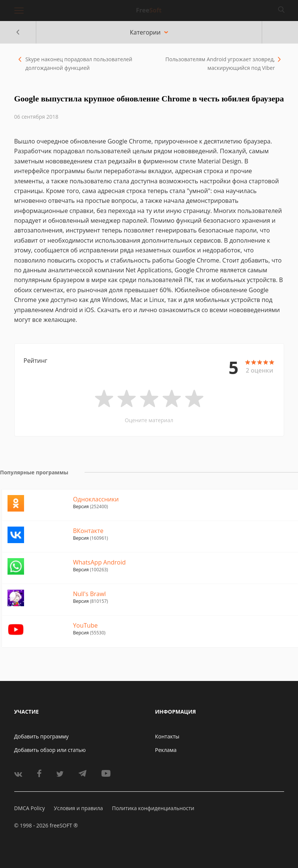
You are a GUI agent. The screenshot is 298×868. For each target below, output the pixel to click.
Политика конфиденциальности (153, 808)
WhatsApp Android (99, 562)
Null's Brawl (89, 594)
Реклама (166, 750)
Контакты (167, 736)
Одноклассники (96, 499)
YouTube (85, 625)
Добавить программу (42, 736)
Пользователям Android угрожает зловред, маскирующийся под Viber (220, 63)
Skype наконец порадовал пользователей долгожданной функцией (79, 63)
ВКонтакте (88, 531)
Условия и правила (78, 808)
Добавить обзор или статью (50, 750)
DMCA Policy (30, 808)
